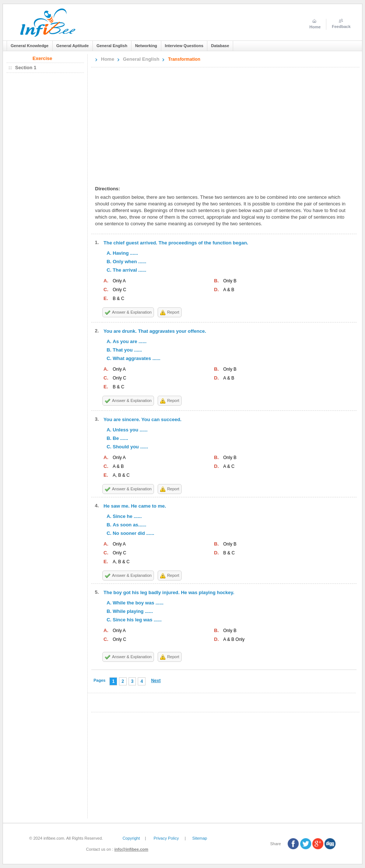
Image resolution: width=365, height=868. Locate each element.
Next (156, 681)
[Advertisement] (213, 124)
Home (108, 59)
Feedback (341, 27)
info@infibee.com (131, 849)
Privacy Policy (166, 838)
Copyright (131, 838)
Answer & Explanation (132, 312)
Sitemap (200, 838)
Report (173, 312)
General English (141, 59)
